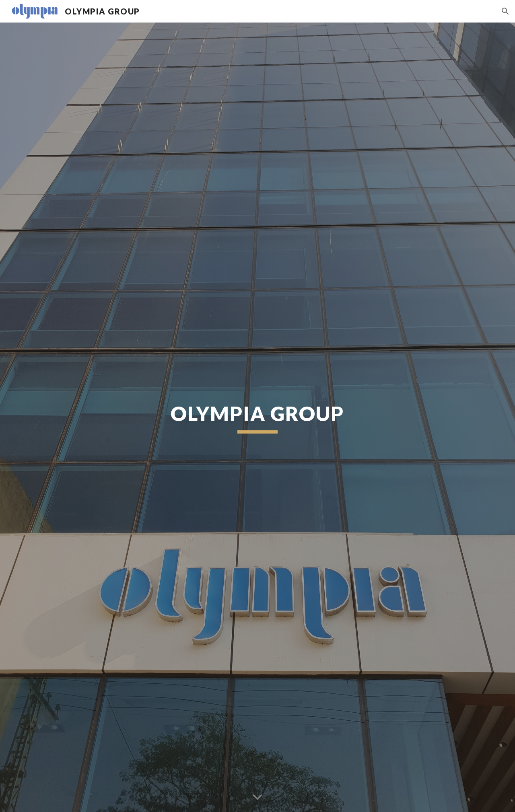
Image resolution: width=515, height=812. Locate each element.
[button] (505, 11)
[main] (257, 417)
